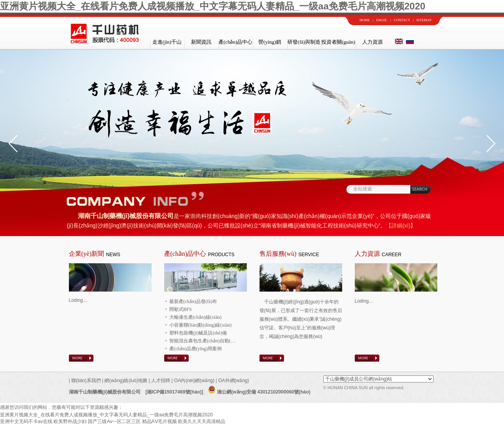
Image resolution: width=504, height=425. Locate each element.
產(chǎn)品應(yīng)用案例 (196, 349)
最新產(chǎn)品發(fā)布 (193, 301)
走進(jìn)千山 (167, 42)
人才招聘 (161, 381)
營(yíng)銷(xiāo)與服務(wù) (270, 44)
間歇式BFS (181, 309)
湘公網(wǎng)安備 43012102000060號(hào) (259, 392)
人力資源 (372, 42)
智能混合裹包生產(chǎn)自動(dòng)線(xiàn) (214, 341)
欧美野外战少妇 (70, 421)
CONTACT (402, 20)
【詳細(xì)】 (401, 225)
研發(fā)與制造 (304, 42)
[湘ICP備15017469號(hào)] (174, 392)
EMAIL (382, 20)
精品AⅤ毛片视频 (159, 421)
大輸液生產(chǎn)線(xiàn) (195, 317)
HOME (365, 20)
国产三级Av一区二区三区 (114, 421)
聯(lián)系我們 (85, 381)
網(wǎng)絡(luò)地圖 (126, 381)
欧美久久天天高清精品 (202, 421)
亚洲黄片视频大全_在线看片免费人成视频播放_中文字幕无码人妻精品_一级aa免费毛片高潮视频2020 (213, 6)
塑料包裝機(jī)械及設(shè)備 (198, 333)
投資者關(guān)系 (338, 44)
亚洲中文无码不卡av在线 (26, 421)
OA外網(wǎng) (233, 381)
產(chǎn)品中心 (235, 42)
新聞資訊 (201, 42)
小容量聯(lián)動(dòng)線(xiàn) (201, 325)
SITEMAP (424, 20)
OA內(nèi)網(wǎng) (195, 381)
